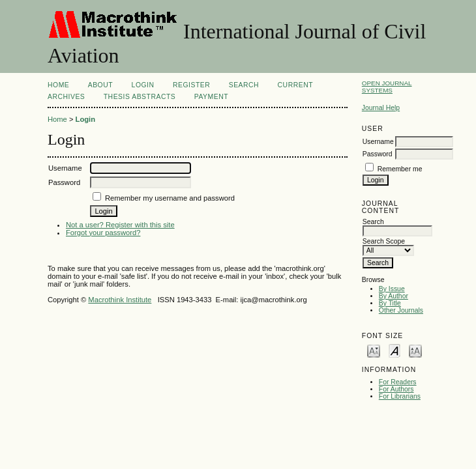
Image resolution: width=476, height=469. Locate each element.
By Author (394, 296)
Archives (66, 97)
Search (244, 85)
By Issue (392, 289)
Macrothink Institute (120, 300)
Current (295, 85)
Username (378, 142)
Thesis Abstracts (140, 97)
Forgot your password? (103, 233)
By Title (390, 303)
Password (378, 154)
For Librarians (400, 396)
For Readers (398, 382)
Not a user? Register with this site (120, 225)
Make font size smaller (374, 350)
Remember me (400, 169)
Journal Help (381, 108)
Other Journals (401, 310)
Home (58, 85)
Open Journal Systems (387, 87)
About (100, 85)
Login (143, 85)
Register (191, 85)
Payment (211, 97)
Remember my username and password (170, 198)
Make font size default (394, 350)
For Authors (396, 389)
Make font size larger (415, 350)
